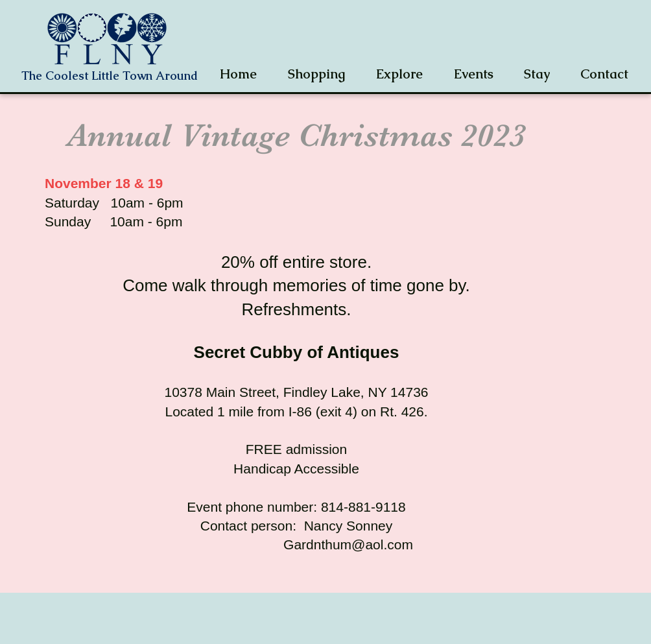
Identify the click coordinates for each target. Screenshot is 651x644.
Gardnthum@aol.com (348, 544)
